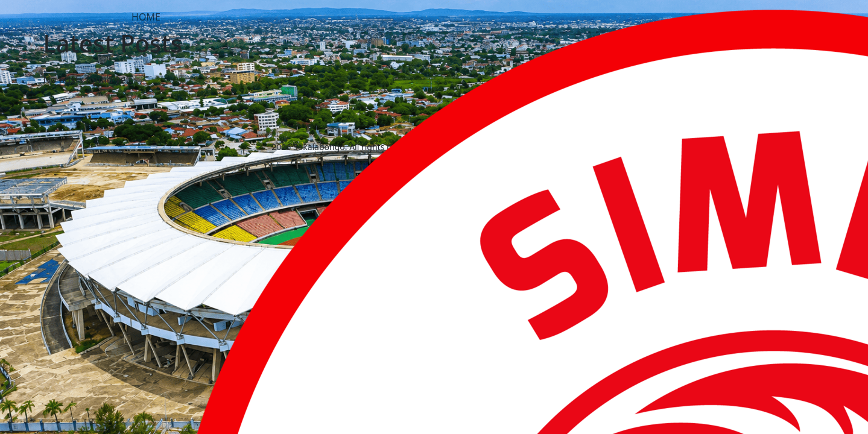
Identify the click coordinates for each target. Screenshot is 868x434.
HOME (146, 17)
